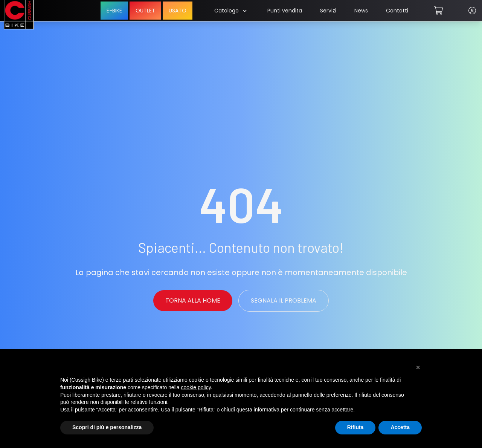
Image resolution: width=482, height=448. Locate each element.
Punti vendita (285, 11)
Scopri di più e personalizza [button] (107, 427)
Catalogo (230, 11)
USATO (178, 11)
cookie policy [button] (196, 387)
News (361, 11)
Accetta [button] (400, 427)
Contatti (397, 11)
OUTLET (145, 11)
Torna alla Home (193, 300)
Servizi (328, 11)
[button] (418, 367)
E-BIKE (114, 11)
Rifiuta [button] (355, 427)
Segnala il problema (284, 300)
